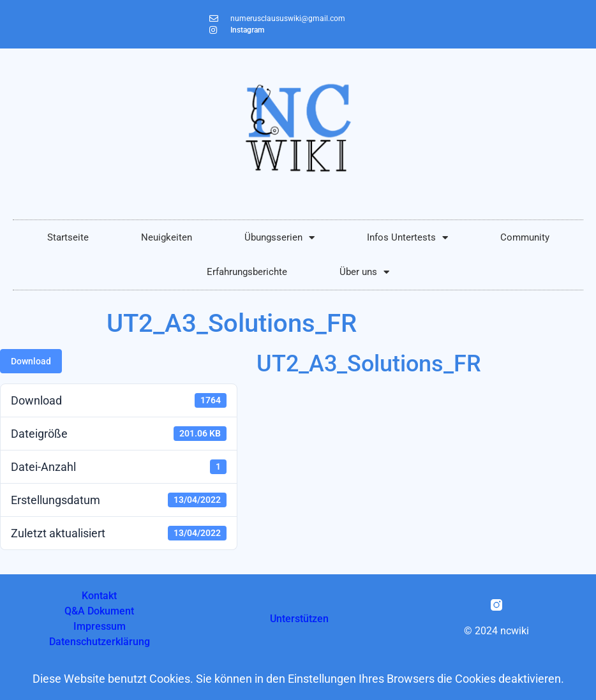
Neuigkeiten (167, 237)
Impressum (100, 626)
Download (31, 361)
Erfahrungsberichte (247, 272)
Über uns (364, 272)
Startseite (68, 237)
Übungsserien (279, 238)
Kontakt (99, 596)
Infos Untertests (407, 238)
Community (525, 237)
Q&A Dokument (99, 611)
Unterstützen (299, 619)
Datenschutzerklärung (100, 642)
